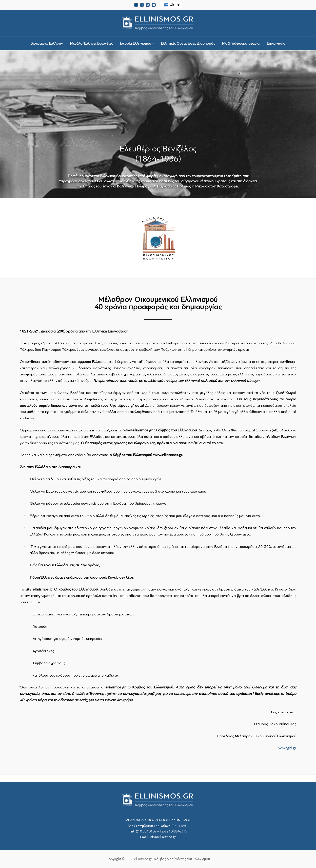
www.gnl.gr (287, 748)
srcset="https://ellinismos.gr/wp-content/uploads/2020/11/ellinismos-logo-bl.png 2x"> (158, 23)
